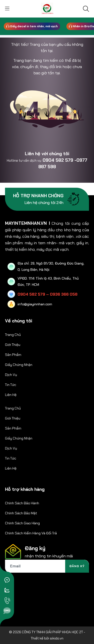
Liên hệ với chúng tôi (47, 154)
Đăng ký (77, 566)
